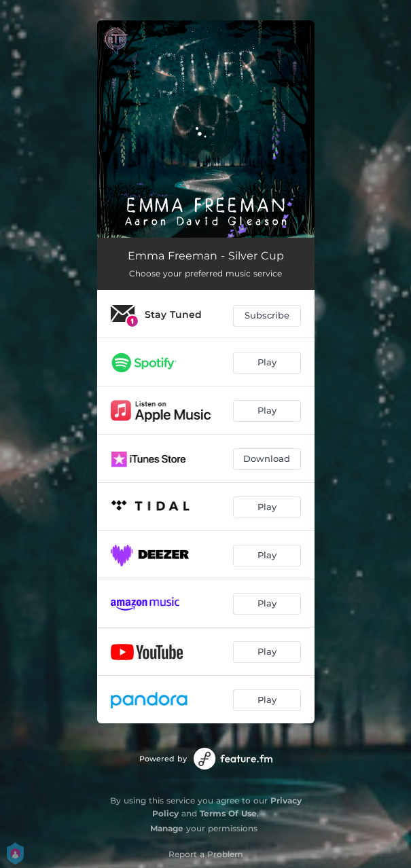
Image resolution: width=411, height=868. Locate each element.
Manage (167, 828)
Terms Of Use (228, 813)
